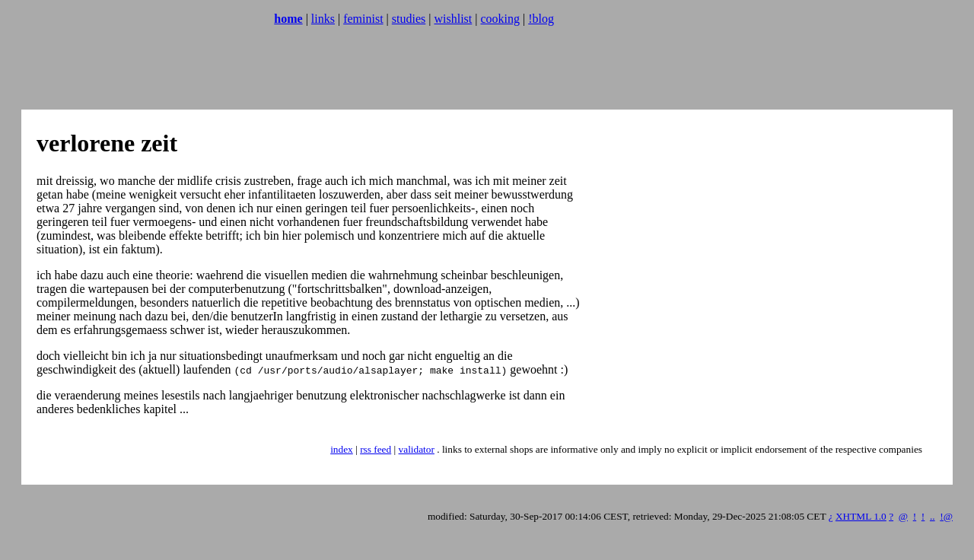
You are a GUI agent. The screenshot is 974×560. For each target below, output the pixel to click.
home (288, 19)
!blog (541, 19)
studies (409, 19)
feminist (363, 19)
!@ (946, 516)
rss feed (376, 449)
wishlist (453, 19)
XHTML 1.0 (861, 516)
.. (933, 516)
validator (417, 449)
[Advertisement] (283, 72)
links (323, 19)
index (342, 449)
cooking (500, 19)
